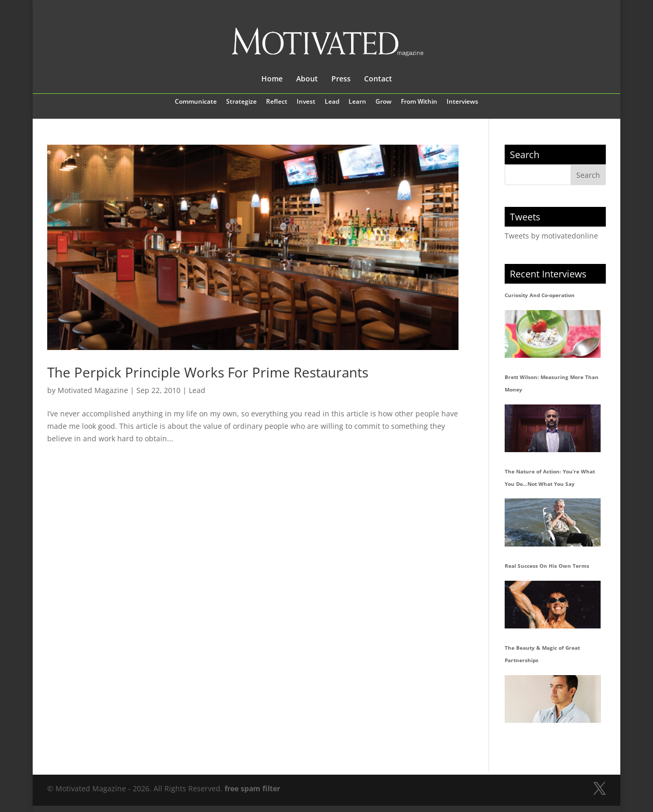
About (307, 79)
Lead (332, 102)
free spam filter (252, 788)
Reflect (277, 102)
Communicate (196, 102)
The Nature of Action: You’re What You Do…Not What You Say (550, 478)
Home (272, 79)
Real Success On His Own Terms (547, 566)
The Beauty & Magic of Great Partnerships (542, 654)
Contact (378, 79)
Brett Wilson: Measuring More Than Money (552, 383)
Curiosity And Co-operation (540, 295)
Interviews (462, 102)
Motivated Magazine (93, 390)
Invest (306, 102)
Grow (384, 102)
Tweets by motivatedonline (551, 236)
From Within (419, 102)
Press (341, 79)
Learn (357, 102)
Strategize (241, 102)
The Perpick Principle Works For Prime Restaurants (208, 372)
